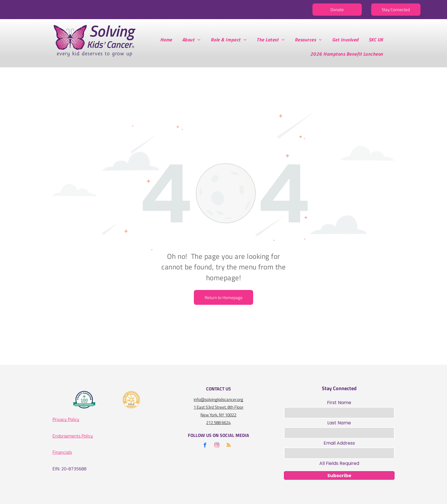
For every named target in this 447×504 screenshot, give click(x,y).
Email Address (339, 443)
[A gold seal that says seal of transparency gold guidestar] (131, 400)
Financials (62, 452)
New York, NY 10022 (218, 415)
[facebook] (205, 446)
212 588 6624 (218, 423)
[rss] (229, 446)
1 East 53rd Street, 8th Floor (219, 407)
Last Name (339, 423)
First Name (339, 403)
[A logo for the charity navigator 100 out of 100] (85, 400)
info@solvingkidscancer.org (218, 399)
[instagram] (217, 446)
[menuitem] (168, 40)
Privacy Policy (66, 419)
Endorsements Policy (73, 436)
